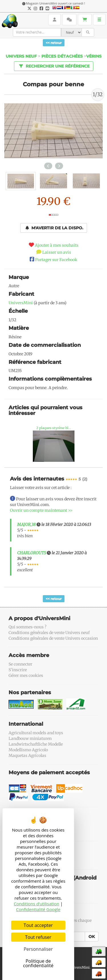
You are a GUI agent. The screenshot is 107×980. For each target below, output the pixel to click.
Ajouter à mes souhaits (57, 245)
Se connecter (20, 664)
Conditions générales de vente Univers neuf (49, 633)
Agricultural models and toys (36, 733)
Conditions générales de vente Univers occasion (53, 638)
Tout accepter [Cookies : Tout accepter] (38, 925)
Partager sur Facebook (56, 260)
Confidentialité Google (38, 909)
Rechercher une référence (53, 66)
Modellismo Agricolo (28, 750)
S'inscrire (18, 670)
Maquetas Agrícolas (27, 756)
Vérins (94, 56)
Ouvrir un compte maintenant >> (41, 510)
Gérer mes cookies (26, 675)
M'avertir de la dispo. (54, 228)
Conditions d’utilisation (37, 904)
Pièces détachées (62, 56)
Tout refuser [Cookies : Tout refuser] (38, 937)
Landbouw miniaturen (30, 738)
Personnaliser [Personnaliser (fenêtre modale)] (38, 949)
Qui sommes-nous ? (28, 627)
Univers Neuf (21, 56)
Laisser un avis (57, 252)
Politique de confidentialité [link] (38, 963)
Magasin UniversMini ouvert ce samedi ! (55, 3)
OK (92, 937)
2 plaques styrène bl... (54, 428)
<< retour (54, 43)
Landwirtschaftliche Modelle (36, 744)
